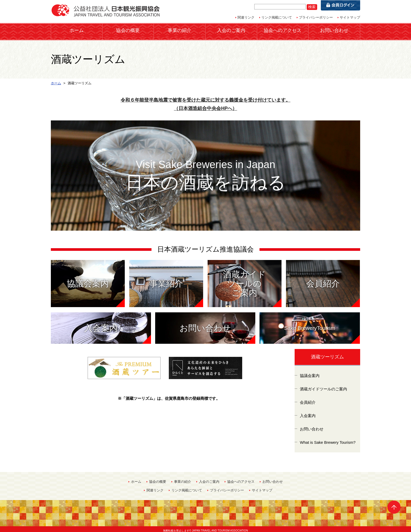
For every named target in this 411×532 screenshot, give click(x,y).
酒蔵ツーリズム (327, 354)
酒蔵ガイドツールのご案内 (323, 386)
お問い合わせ (334, 30)
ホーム (77, 30)
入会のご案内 (231, 30)
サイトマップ (350, 17)
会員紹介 (308, 399)
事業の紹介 (180, 30)
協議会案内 (310, 372)
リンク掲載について (277, 17)
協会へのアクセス (283, 30)
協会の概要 (128, 30)
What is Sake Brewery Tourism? (328, 439)
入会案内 (308, 412)
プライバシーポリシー (316, 17)
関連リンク (246, 17)
